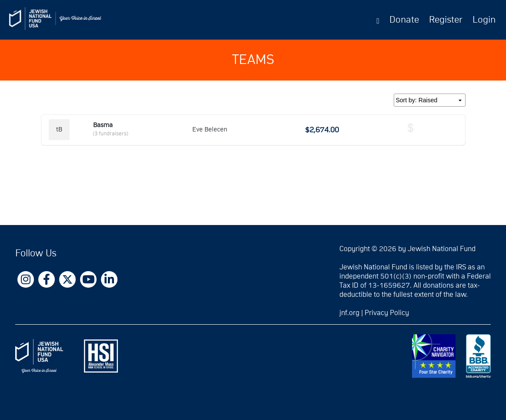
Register (446, 20)
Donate (404, 20)
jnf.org (349, 313)
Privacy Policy (387, 313)
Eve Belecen (210, 129)
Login (484, 20)
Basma (103, 125)
